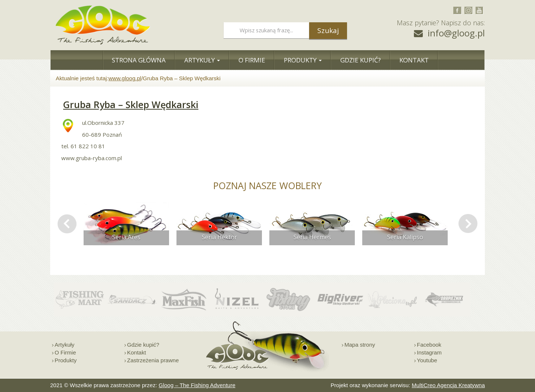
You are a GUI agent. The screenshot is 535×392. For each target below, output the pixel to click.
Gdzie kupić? (143, 345)
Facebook (429, 345)
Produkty (303, 60)
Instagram (429, 352)
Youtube (427, 360)
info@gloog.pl (456, 33)
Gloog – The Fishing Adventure (197, 385)
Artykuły (202, 60)
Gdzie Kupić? (361, 60)
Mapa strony (360, 345)
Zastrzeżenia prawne (153, 360)
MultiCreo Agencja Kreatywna (448, 385)
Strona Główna (139, 60)
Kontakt (414, 60)
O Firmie (252, 60)
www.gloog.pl (125, 78)
